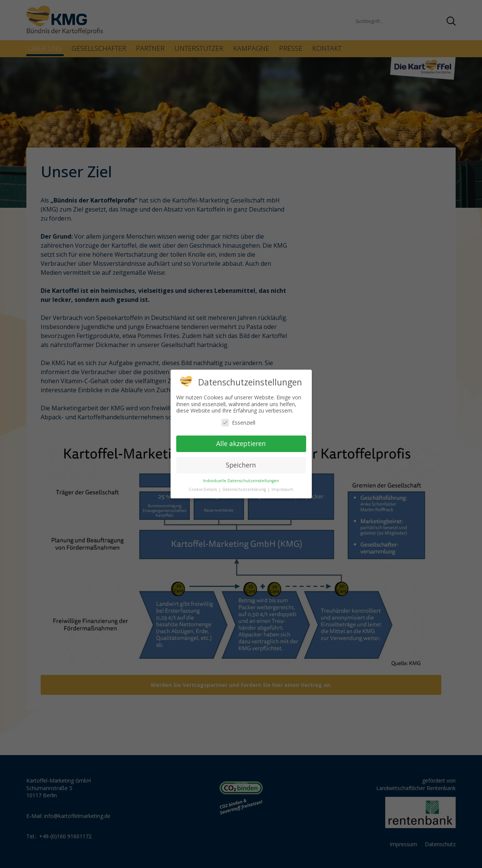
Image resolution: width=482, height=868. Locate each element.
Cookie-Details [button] (203, 489)
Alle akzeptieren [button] (241, 443)
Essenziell (238, 423)
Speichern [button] (241, 465)
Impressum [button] (282, 489)
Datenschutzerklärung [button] (245, 489)
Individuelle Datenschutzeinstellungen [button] (241, 481)
